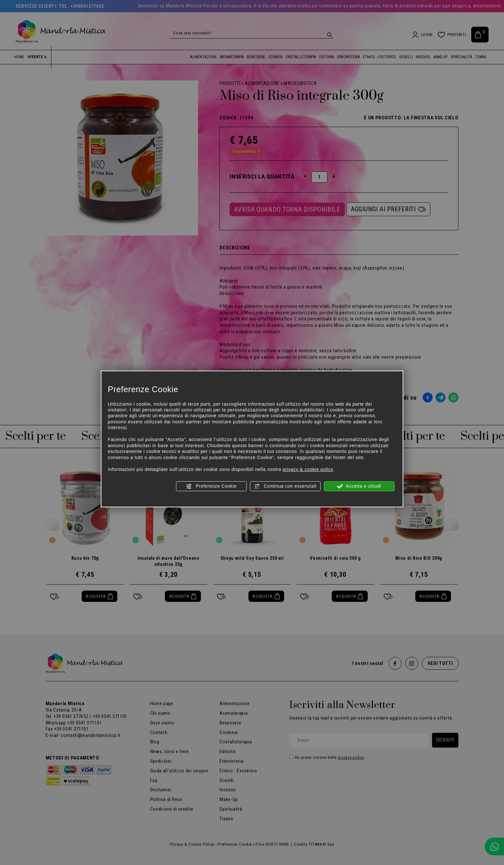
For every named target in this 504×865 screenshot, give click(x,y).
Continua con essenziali (285, 486)
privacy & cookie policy (308, 469)
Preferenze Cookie (211, 486)
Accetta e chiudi (359, 486)
